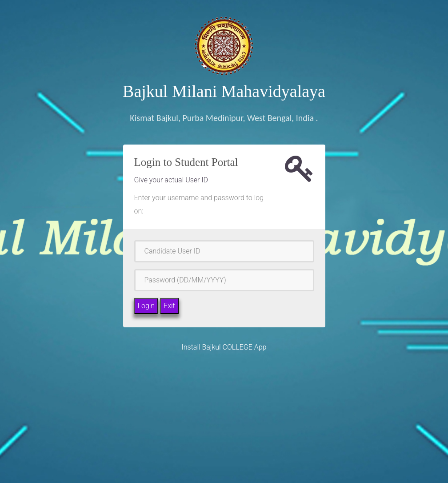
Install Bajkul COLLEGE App (224, 347)
